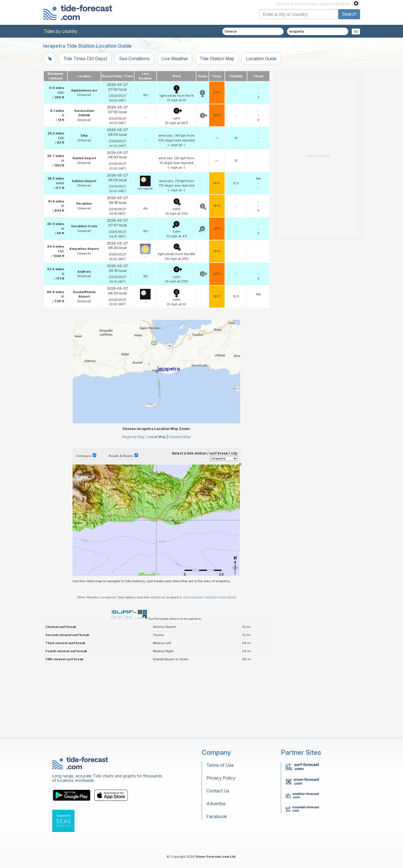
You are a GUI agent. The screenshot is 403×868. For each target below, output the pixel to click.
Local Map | (158, 437)
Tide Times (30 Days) (85, 59)
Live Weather (175, 59)
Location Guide (261, 59)
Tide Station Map (217, 59)
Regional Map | (134, 437)
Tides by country (61, 31)
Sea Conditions (134, 59)
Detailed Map (180, 437)
